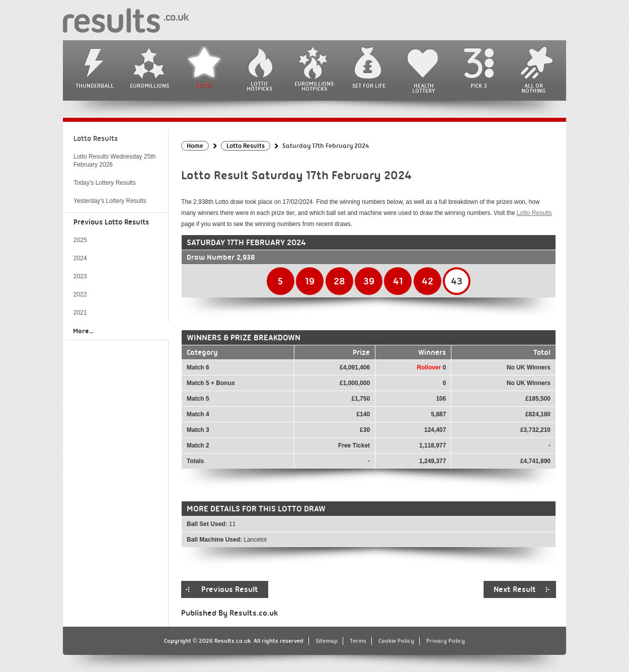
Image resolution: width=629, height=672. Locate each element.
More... (83, 331)
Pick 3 (479, 86)
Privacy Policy (446, 641)
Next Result (515, 589)
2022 (80, 294)
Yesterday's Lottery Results (110, 201)
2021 (80, 313)
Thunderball (95, 86)
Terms (358, 641)
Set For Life (369, 86)
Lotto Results (534, 213)
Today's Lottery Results (105, 183)
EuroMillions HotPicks (314, 86)
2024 (80, 258)
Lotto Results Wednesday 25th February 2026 (114, 161)
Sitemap (327, 641)
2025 (80, 240)
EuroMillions (149, 86)
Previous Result (230, 589)
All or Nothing (533, 88)
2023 (80, 276)
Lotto (204, 86)
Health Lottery (424, 88)
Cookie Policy (396, 641)
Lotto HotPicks (259, 86)
